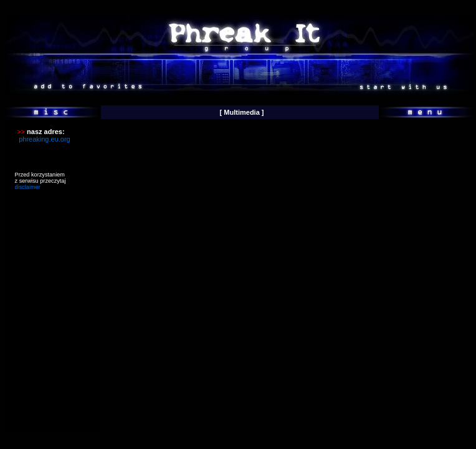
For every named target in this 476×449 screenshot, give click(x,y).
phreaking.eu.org (45, 139)
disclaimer (28, 187)
